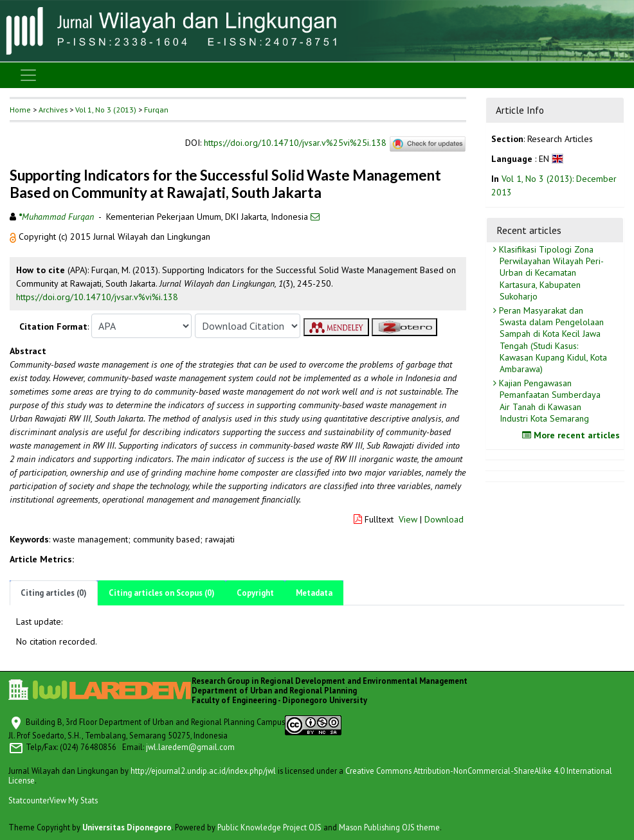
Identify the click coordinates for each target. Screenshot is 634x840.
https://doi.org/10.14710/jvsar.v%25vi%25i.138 (295, 143)
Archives (53, 110)
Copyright (255, 593)
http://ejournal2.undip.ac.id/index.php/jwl (203, 771)
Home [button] (20, 110)
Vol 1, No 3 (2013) (106, 110)
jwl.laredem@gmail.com (190, 747)
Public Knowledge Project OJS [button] (269, 827)
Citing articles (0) (54, 593)
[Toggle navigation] (28, 75)
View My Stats (74, 800)
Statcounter (29, 800)
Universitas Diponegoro (127, 827)
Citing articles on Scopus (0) (162, 593)
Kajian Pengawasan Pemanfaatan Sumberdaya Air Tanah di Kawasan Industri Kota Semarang (548, 401)
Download (444, 519)
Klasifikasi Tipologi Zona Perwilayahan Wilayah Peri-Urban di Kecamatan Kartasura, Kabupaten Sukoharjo (550, 273)
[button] (14, 237)
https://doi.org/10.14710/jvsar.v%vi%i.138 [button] (97, 297)
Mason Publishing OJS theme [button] (389, 827)
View (408, 519)
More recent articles (573, 435)
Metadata (314, 593)
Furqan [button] (156, 110)
